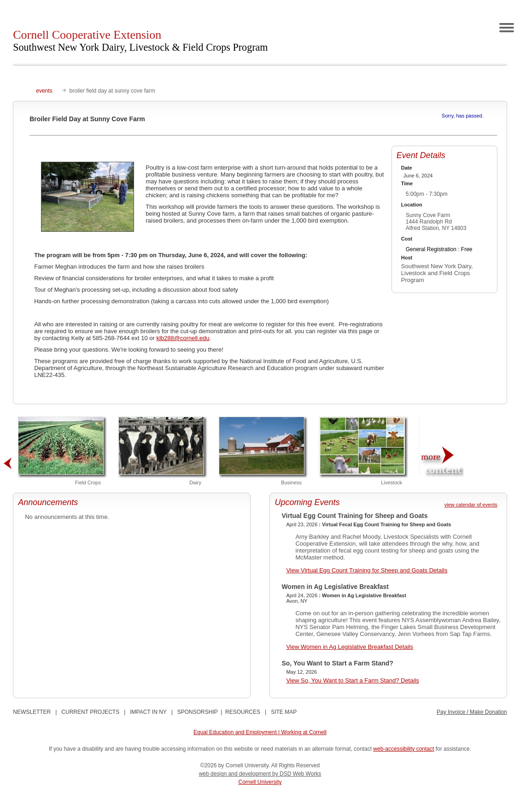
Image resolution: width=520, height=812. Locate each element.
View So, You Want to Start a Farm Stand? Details (352, 680)
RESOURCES (243, 712)
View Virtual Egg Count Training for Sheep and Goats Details (367, 570)
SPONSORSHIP (198, 712)
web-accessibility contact (403, 749)
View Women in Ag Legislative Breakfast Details (350, 647)
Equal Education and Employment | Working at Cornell (260, 732)
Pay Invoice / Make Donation (472, 712)
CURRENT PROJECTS (90, 712)
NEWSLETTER (32, 712)
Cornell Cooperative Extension (140, 41)
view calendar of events (471, 505)
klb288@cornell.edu (183, 338)
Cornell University (260, 782)
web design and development (236, 774)
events (44, 91)
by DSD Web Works (297, 774)
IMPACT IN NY (148, 712)
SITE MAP (284, 712)
